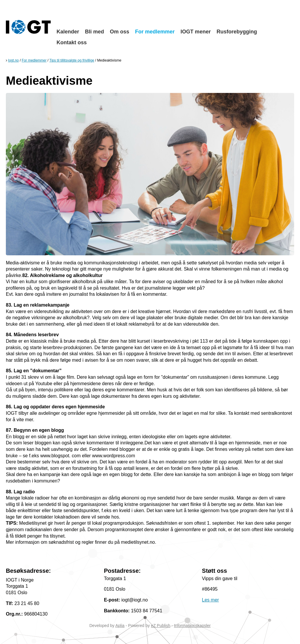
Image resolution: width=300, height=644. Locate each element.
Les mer (210, 600)
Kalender (68, 32)
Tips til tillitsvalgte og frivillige (72, 60)
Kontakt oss (72, 43)
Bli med (94, 32)
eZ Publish (161, 626)
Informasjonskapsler (192, 626)
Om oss (120, 32)
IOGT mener (196, 32)
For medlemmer (155, 32)
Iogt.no (13, 60)
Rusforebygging (237, 32)
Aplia (120, 626)
